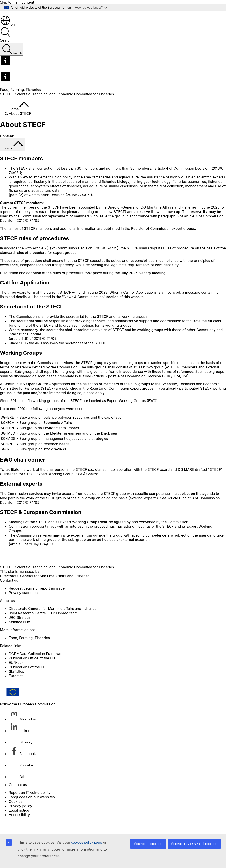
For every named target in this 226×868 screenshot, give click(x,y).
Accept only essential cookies (194, 844)
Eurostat (16, 688)
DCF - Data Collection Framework (37, 666)
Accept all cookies (148, 844)
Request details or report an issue (37, 601)
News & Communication (84, 309)
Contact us (18, 797)
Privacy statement (24, 605)
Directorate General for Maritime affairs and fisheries (53, 621)
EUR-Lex (16, 675)
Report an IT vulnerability (30, 805)
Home (14, 121)
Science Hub (19, 634)
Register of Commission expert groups (163, 241)
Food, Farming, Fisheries (21, 102)
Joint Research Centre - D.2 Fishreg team (43, 625)
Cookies (16, 814)
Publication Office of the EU (32, 671)
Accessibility (19, 827)
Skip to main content (17, 2)
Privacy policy (20, 818)
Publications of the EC (27, 679)
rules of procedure (68, 285)
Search (6, 53)
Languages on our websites (32, 809)
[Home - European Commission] (32, 25)
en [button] (7, 37)
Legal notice (19, 823)
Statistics (16, 684)
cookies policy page (87, 842)
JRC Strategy (20, 630)
